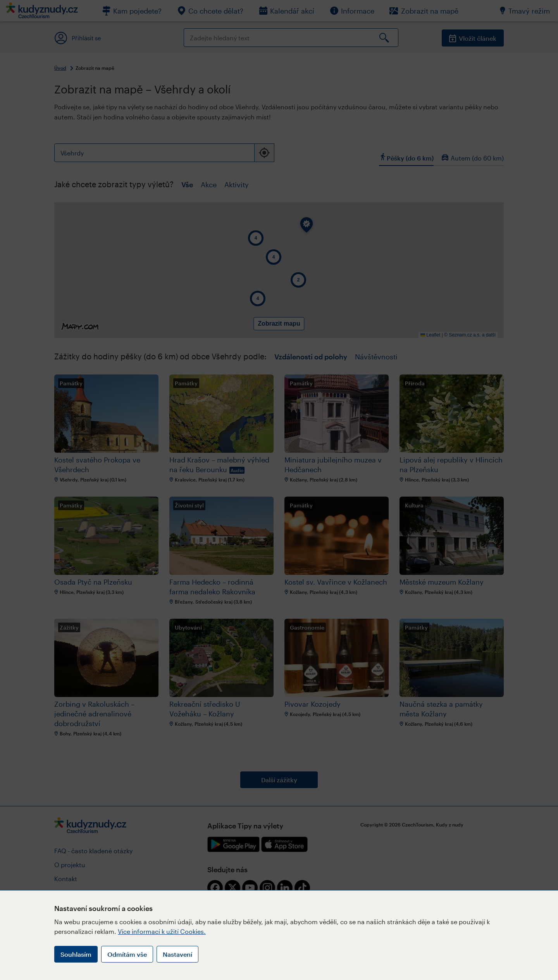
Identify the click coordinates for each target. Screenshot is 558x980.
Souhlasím (76, 954)
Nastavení (177, 954)
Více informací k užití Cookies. (162, 931)
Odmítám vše (127, 954)
